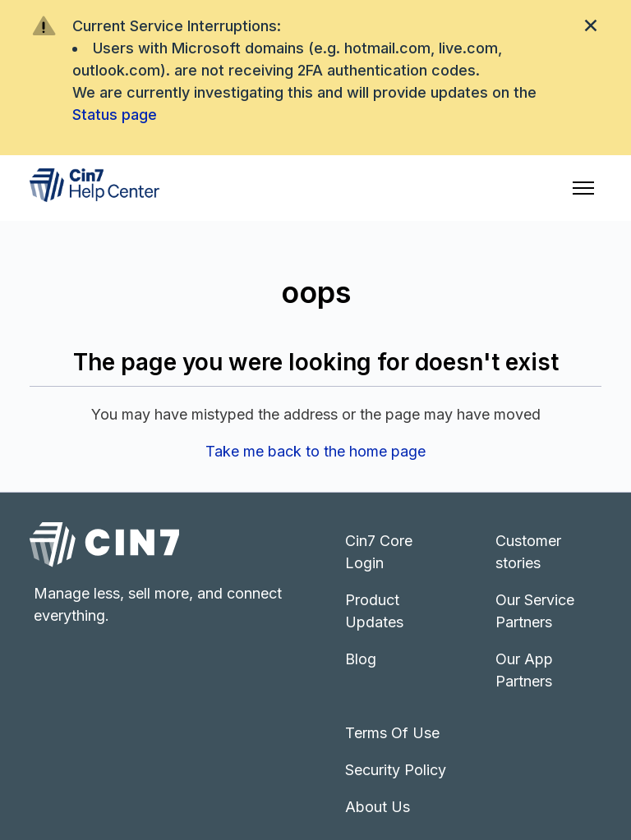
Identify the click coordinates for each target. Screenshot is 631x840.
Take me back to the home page (315, 451)
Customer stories (528, 552)
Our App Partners (524, 670)
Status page (115, 115)
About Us (378, 807)
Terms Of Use (392, 733)
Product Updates (374, 611)
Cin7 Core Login (379, 552)
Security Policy (396, 770)
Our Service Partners (535, 611)
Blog (361, 659)
